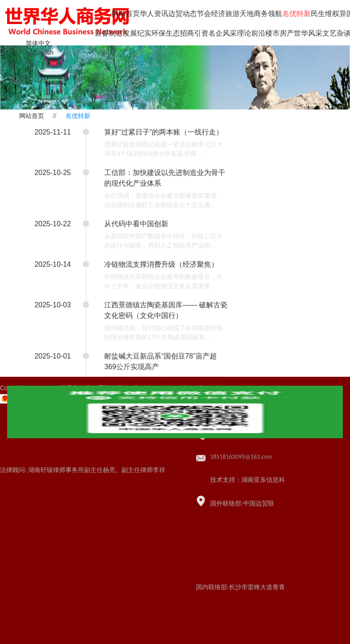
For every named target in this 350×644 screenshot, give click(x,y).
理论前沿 (251, 33)
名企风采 (223, 33)
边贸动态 (183, 14)
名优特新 (297, 14)
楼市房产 (280, 33)
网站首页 (126, 14)
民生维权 (325, 14)
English (43, 53)
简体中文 (38, 43)
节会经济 (211, 14)
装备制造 (109, 33)
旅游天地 (240, 14)
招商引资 (194, 33)
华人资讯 (154, 14)
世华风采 (308, 33)
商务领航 (268, 14)
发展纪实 (137, 33)
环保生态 (166, 33)
